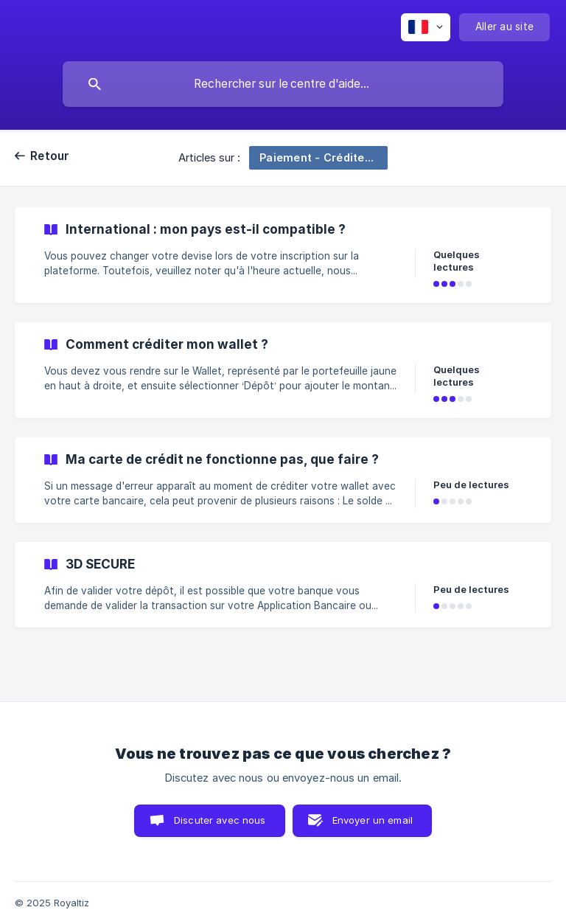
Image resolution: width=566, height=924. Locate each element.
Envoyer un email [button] (373, 820)
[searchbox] (283, 84)
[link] (283, 255)
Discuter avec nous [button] (220, 820)
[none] (426, 27)
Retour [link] (50, 156)
